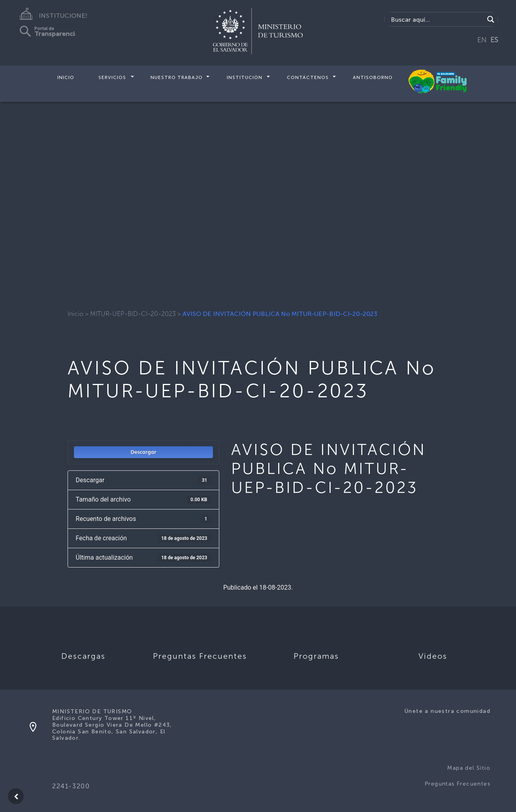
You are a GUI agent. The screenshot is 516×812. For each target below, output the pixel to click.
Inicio (66, 77)
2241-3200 (71, 786)
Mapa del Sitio (469, 768)
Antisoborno (373, 77)
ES (494, 40)
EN (482, 40)
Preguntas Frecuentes (458, 784)
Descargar (143, 452)
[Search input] (436, 19)
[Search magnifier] (491, 19)
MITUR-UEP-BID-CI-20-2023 (133, 314)
